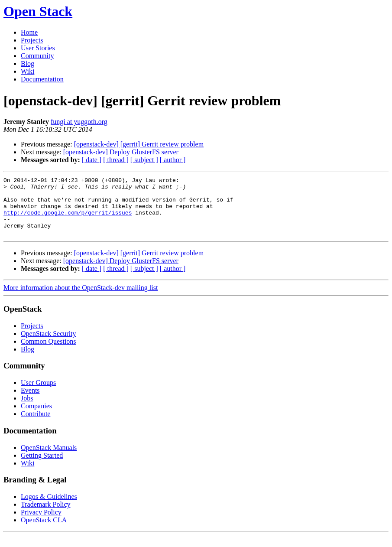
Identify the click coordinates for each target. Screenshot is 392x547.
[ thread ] (116, 160)
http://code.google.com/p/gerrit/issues (68, 220)
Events (30, 402)
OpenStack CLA (44, 532)
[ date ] (92, 160)
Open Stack (38, 11)
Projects (32, 40)
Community (37, 56)
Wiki (28, 71)
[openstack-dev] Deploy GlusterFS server (121, 152)
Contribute (36, 425)
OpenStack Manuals (49, 459)
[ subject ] (144, 160)
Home (29, 32)
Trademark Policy (46, 516)
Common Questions (49, 353)
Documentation (42, 79)
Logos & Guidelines (49, 508)
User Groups (38, 394)
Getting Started (42, 467)
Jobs (27, 410)
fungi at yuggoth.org (79, 122)
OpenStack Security (49, 345)
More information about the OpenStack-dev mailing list (81, 299)
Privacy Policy (41, 524)
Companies (36, 418)
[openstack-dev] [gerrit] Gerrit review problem (139, 144)
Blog (28, 63)
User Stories (38, 48)
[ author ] (173, 160)
